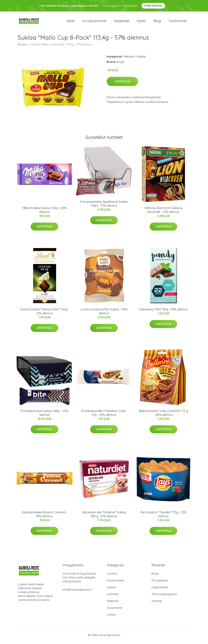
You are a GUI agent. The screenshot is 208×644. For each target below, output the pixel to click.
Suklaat (141, 59)
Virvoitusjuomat (94, 22)
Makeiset (129, 59)
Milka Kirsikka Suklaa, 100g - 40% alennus (45, 212)
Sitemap (157, 604)
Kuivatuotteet (116, 583)
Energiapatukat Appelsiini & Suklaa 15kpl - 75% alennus (104, 206)
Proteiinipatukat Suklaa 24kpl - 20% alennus (44, 415)
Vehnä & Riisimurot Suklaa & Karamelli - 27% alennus (163, 212)
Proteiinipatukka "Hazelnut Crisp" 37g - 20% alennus (104, 415)
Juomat (112, 576)
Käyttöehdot (160, 590)
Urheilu (111, 617)
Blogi (157, 22)
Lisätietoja (122, 84)
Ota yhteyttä (160, 583)
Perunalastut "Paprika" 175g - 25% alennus (163, 517)
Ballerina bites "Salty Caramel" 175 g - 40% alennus (163, 415)
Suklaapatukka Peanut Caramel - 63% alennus (45, 517)
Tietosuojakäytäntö (164, 597)
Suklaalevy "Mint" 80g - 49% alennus (163, 312)
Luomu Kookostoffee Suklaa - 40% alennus (104, 314)
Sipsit (71, 22)
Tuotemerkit (178, 22)
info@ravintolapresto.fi (77, 592)
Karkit (141, 22)
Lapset (111, 590)
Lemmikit (113, 597)
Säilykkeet (122, 22)
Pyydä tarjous (153, 6)
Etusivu (22, 47)
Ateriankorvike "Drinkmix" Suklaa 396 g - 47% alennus (104, 517)
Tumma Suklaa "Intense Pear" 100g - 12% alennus (45, 314)
